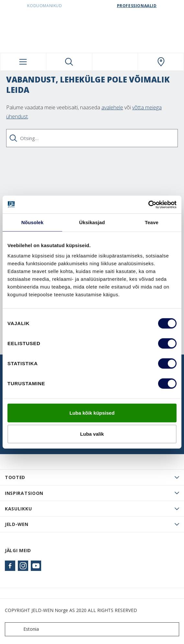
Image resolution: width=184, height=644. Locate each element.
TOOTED (15, 477)
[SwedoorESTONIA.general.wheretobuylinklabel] (161, 62)
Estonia (23, 629)
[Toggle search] (69, 62)
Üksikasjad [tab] (92, 222)
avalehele (112, 107)
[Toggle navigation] (23, 62)
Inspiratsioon (24, 493)
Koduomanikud (45, 6)
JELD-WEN (17, 524)
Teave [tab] (152, 222)
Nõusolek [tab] (32, 222)
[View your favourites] (115, 62)
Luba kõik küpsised (92, 413)
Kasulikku (18, 509)
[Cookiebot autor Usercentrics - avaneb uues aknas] (148, 204)
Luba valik (92, 434)
